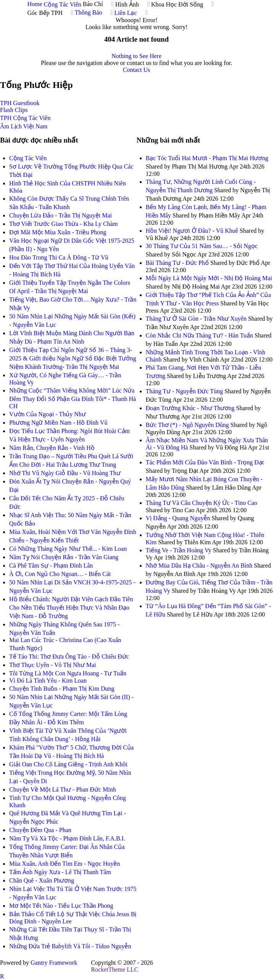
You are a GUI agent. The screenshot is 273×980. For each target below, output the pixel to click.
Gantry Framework (54, 963)
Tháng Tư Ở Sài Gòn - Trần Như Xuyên (196, 319)
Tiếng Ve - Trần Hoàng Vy (179, 550)
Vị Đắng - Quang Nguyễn (178, 518)
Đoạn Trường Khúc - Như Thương (190, 408)
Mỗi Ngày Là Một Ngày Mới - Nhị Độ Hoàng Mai (209, 278)
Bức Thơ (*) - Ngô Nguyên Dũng (187, 425)
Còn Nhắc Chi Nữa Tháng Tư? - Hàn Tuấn (199, 335)
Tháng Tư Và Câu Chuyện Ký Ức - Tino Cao (202, 503)
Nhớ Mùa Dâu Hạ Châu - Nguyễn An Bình (199, 565)
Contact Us (137, 70)
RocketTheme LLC (115, 969)
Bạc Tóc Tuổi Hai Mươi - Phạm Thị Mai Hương (207, 158)
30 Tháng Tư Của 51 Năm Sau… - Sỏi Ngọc (202, 246)
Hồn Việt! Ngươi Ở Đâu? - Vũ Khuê (192, 231)
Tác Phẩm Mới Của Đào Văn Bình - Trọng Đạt (205, 462)
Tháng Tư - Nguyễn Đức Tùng (184, 391)
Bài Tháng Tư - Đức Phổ (177, 263)
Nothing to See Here (136, 56)
